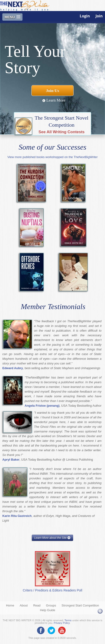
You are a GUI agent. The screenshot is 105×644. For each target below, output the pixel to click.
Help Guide (47, 610)
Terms (68, 620)
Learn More (54, 100)
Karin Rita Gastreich (17, 516)
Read (37, 605)
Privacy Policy (62, 623)
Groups (51, 605)
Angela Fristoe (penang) (42, 406)
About (24, 605)
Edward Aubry (13, 368)
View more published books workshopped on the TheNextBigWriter (52, 157)
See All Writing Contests (61, 132)
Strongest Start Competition (80, 605)
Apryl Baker (11, 460)
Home (10, 605)
